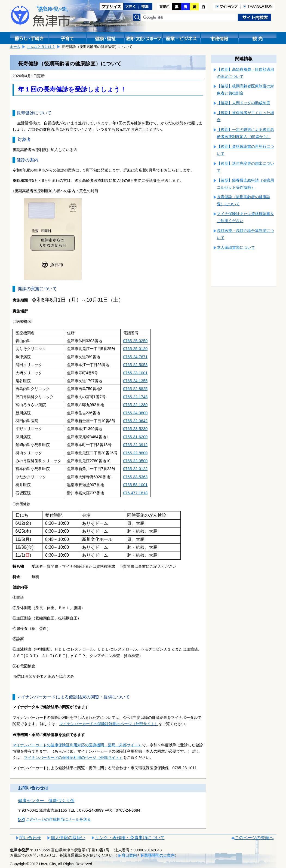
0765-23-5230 (136, 429)
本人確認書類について (236, 247)
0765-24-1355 (136, 381)
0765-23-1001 (136, 373)
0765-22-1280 (136, 405)
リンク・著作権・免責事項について (130, 838)
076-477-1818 (136, 493)
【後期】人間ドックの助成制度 (244, 103)
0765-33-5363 (136, 477)
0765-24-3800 (136, 413)
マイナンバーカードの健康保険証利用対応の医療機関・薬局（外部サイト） (77, 745)
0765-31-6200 (136, 437)
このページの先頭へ (254, 838)
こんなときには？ (41, 47)
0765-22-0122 (136, 469)
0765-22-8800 (136, 453)
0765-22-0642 (136, 421)
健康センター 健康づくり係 (46, 801)
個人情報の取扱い (68, 838)
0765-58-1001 (136, 485)
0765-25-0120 (136, 349)
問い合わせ (30, 838)
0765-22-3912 (136, 445)
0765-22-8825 (136, 389)
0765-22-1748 (136, 397)
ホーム (15, 47)
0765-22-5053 (136, 365)
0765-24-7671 (136, 357)
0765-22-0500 (136, 461)
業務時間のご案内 (159, 855)
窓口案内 (129, 855)
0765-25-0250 (136, 341)
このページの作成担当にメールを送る (59, 819)
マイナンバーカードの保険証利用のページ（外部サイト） (109, 724)
